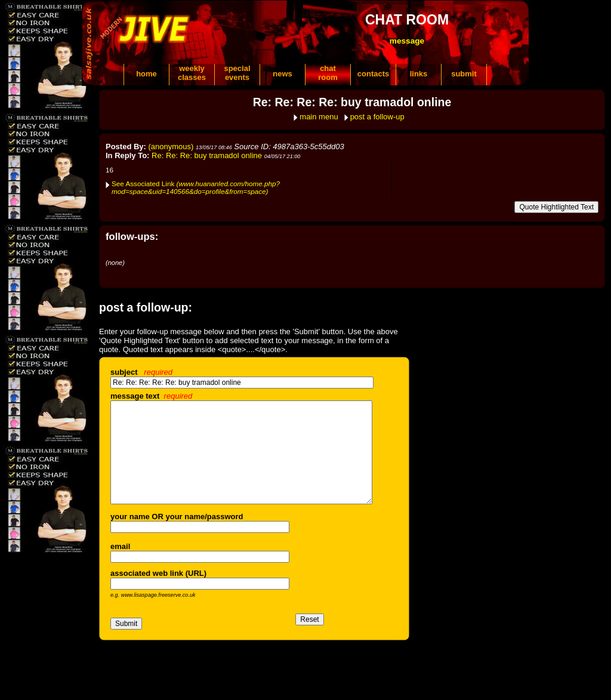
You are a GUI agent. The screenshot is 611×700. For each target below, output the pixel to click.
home (146, 74)
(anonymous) (171, 147)
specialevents (237, 73)
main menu (319, 117)
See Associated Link (196, 187)
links (419, 74)
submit (464, 74)
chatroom (328, 73)
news (283, 74)
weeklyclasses (192, 73)
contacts (373, 74)
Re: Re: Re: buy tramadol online (207, 155)
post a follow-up (377, 117)
